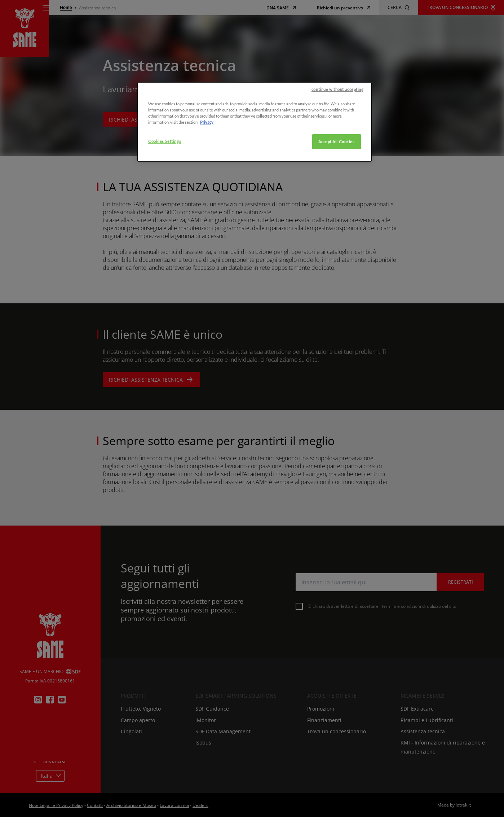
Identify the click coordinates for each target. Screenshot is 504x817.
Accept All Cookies (336, 188)
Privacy (207, 169)
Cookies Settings (165, 188)
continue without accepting (338, 136)
